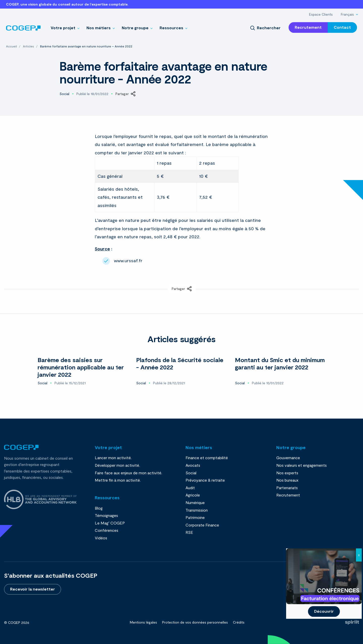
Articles (29, 46)
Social (64, 94)
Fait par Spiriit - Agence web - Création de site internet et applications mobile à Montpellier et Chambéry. (352, 622)
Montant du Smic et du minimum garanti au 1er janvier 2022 (280, 363)
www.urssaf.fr (128, 260)
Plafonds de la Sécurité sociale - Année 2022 (180, 363)
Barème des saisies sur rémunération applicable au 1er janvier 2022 (81, 367)
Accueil (12, 46)
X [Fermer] (359, 555)
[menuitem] (321, 14)
